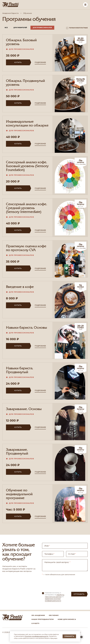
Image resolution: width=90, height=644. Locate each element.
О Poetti (36, 623)
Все (6, 28)
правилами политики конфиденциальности (53, 600)
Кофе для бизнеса (67, 619)
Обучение (54, 615)
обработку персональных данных (55, 596)
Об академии (38, 615)
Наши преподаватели (43, 619)
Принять (69, 636)
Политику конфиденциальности (36, 636)
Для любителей (20, 28)
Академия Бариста (10, 13)
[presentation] (60, 583)
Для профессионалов (42, 28)
